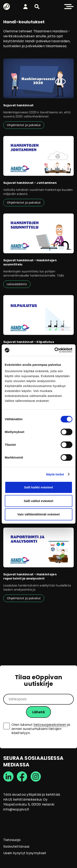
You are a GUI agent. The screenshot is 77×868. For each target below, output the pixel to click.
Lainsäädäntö (17, 284)
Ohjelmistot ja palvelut (24, 125)
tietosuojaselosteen (50, 725)
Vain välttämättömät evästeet (39, 514)
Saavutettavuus (16, 846)
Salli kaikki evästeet (38, 487)
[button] (37, 7)
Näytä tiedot (55, 474)
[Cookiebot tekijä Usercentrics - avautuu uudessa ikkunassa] (55, 350)
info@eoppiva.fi (16, 809)
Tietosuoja (12, 840)
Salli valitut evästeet (38, 501)
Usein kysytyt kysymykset (25, 853)
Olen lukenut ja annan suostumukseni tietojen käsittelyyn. (41, 729)
